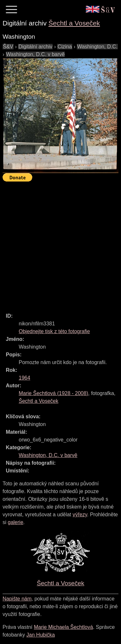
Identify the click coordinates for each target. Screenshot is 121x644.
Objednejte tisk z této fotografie (54, 331)
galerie (15, 522)
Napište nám (17, 599)
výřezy (80, 515)
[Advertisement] (60, 244)
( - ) (53, 393)
